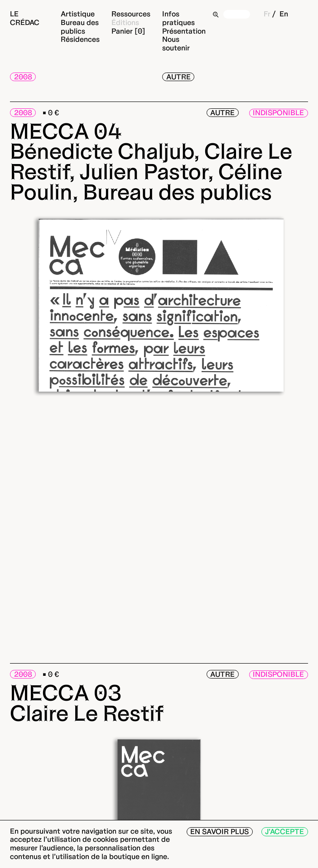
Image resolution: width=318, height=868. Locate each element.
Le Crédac (25, 18)
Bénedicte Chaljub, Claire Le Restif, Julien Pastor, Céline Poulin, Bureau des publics (151, 171)
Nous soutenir (176, 44)
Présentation (184, 31)
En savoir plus (219, 832)
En (284, 14)
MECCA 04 (66, 131)
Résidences (80, 39)
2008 (23, 77)
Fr (267, 14)
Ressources (131, 14)
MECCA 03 (66, 693)
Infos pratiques (178, 18)
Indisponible (278, 113)
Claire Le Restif (87, 713)
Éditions (125, 22)
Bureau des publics (80, 27)
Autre (178, 77)
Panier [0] (128, 31)
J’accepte (284, 832)
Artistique (78, 14)
